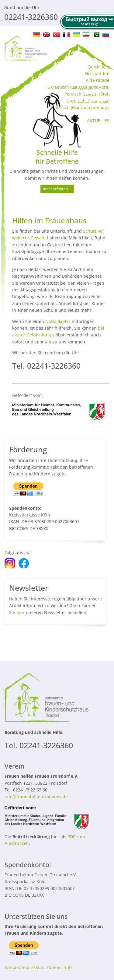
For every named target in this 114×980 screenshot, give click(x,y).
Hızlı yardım (97, 73)
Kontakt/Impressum (25, 967)
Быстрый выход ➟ (89, 19)
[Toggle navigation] (101, 8)
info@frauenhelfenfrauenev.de (36, 796)
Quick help (98, 67)
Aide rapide (98, 80)
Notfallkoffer (58, 321)
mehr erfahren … (57, 189)
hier (21, 612)
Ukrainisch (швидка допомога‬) (78, 87)
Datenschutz (60, 967)
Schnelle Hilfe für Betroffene (57, 157)
